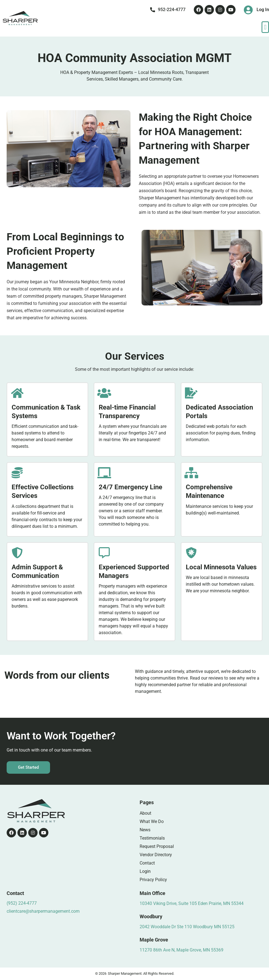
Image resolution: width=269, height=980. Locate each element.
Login (145, 871)
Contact (147, 863)
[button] (265, 27)
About (145, 813)
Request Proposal (157, 846)
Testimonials (152, 838)
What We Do (152, 821)
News (145, 830)
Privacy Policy (153, 880)
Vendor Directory (156, 855)
